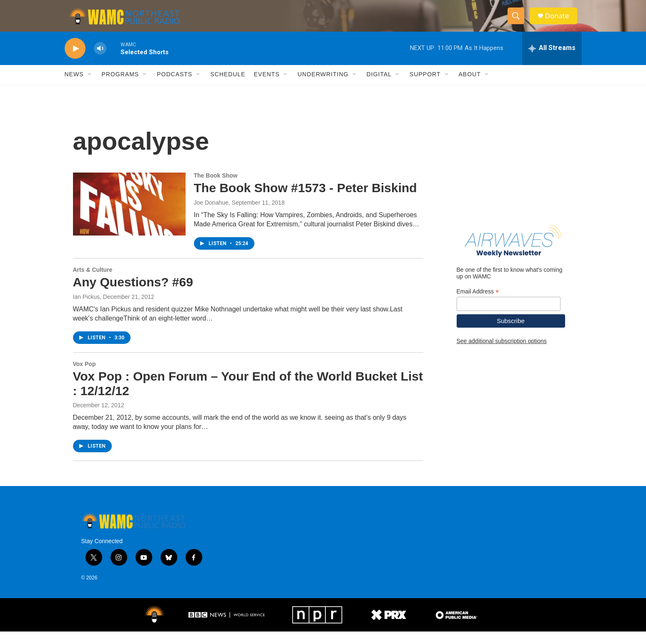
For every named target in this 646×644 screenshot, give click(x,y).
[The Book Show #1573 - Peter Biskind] (129, 216)
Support (425, 87)
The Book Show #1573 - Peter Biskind (305, 200)
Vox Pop (84, 376)
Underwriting (323, 87)
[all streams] (552, 60)
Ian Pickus (87, 309)
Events (266, 87)
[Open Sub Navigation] (90, 87)
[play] (75, 61)
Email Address (478, 304)
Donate (561, 22)
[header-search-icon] (518, 22)
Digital (379, 87)
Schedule (228, 87)
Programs (121, 87)
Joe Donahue (211, 215)
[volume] (100, 61)
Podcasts (175, 87)
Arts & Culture (93, 282)
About (470, 87)
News (74, 87)
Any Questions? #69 (133, 294)
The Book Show (216, 188)
